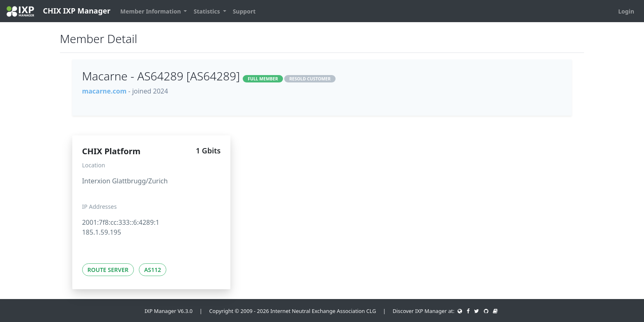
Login (626, 11)
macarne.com (104, 91)
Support (244, 11)
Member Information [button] (151, 11)
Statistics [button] (207, 11)
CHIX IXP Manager (59, 11)
